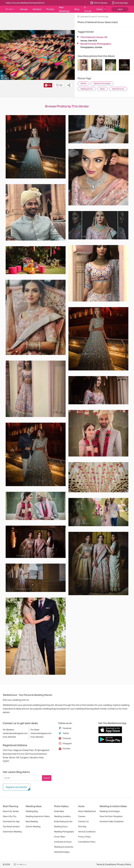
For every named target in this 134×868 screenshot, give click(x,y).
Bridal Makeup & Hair (63, 821)
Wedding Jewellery (62, 816)
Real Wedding (32, 821)
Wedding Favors (87, 89)
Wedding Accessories (64, 847)
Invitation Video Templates (112, 821)
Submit (47, 778)
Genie (99, 9)
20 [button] (59, 85)
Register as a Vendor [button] (17, 787)
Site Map (82, 826)
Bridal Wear (59, 811)
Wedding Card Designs (110, 811)
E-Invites (88, 9)
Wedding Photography (64, 832)
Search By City (10, 816)
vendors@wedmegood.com (15, 733)
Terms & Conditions (87, 832)
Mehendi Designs (62, 852)
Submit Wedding (33, 826)
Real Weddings (64, 9)
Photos (50, 9)
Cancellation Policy (87, 842)
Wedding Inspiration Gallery (38, 816)
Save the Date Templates (111, 816)
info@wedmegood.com (41, 733)
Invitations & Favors (63, 842)
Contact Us (83, 821)
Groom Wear (60, 837)
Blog (77, 9)
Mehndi (83, 83)
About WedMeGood (87, 811)
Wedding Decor (61, 826)
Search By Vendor (11, 811)
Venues (24, 9)
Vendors (37, 9)
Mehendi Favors (118, 89)
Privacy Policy (84, 837)
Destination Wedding (12, 832)
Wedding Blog (32, 811)
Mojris (102, 89)
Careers (82, 816)
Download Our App (11, 821)
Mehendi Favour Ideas (102, 83)
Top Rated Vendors (11, 826)
